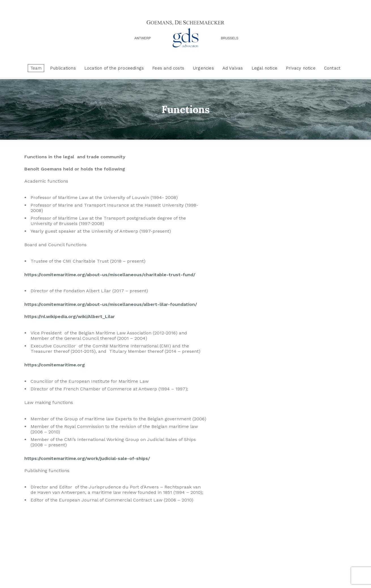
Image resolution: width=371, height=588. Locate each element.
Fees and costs (168, 68)
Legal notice (264, 68)
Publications (63, 68)
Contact (332, 68)
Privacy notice (301, 68)
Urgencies (203, 68)
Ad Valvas (233, 68)
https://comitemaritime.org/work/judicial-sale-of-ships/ (87, 458)
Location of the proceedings (114, 68)
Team (36, 68)
